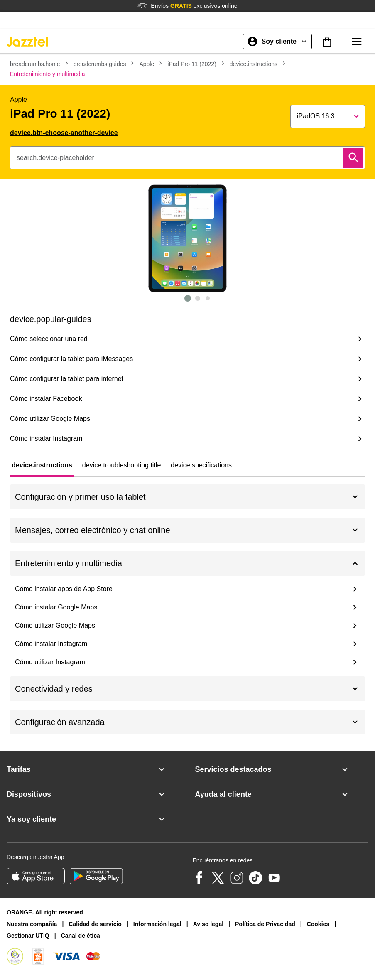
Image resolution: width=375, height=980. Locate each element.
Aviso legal (208, 924)
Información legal (157, 924)
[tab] (42, 465)
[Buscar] (353, 158)
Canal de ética (81, 936)
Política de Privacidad (265, 924)
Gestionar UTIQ (28, 936)
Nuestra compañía (32, 924)
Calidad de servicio (95, 924)
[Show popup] (328, 116)
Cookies (318, 924)
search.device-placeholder (55, 158)
